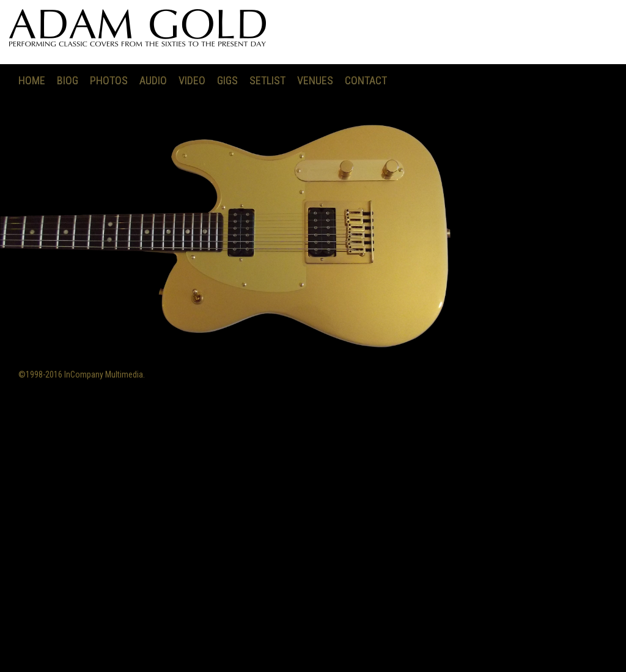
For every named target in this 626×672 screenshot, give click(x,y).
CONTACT (366, 80)
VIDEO (192, 80)
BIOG (68, 80)
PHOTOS (109, 80)
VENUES (315, 80)
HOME (32, 80)
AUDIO (153, 80)
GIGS (227, 80)
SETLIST (267, 80)
